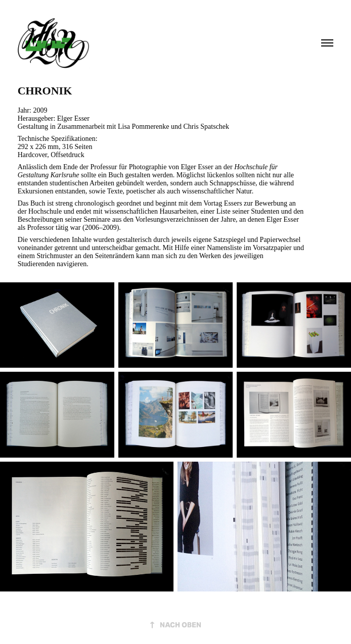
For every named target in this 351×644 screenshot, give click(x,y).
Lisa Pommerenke (143, 127)
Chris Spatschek (206, 127)
